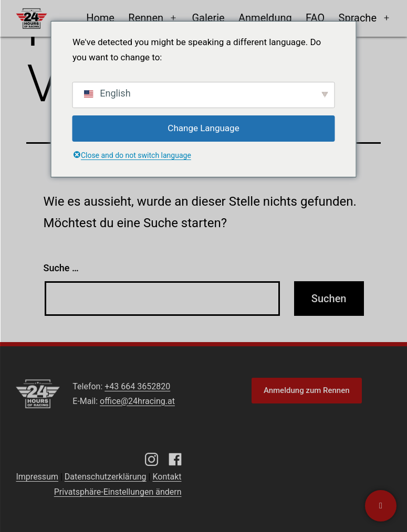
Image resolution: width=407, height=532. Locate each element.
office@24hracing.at (137, 401)
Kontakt (167, 477)
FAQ (315, 18)
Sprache (358, 18)
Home (100, 18)
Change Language (203, 128)
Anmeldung (265, 18)
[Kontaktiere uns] (381, 506)
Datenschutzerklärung (106, 477)
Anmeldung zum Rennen (307, 390)
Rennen (146, 18)
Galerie (208, 18)
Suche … (61, 268)
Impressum (37, 477)
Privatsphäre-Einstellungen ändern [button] (118, 492)
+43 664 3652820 (137, 386)
